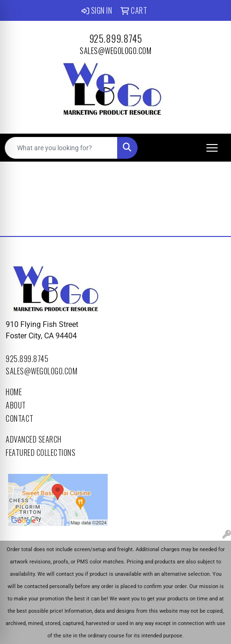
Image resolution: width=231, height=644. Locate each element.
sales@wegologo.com (115, 51)
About (16, 405)
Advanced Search (34, 439)
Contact (20, 418)
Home (14, 392)
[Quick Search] (61, 148)
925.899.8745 (116, 38)
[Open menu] (212, 148)
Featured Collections (41, 453)
